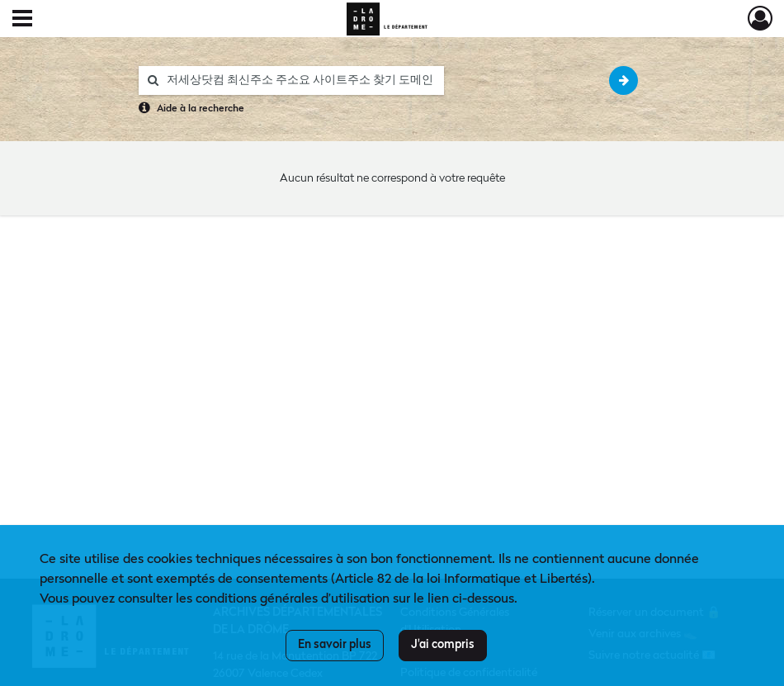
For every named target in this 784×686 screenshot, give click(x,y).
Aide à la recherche (201, 109)
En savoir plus (335, 645)
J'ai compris (443, 645)
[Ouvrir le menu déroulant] (22, 20)
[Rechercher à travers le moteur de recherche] (300, 80)
